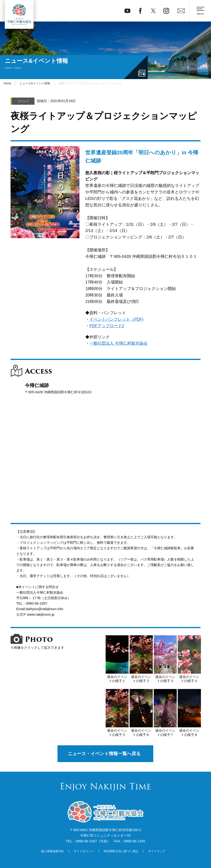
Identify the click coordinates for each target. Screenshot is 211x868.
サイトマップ (157, 851)
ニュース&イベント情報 (35, 83)
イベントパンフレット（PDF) (116, 319)
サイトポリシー (84, 851)
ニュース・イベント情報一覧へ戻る (104, 754)
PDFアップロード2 (107, 326)
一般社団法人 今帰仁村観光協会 (118, 343)
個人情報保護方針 (52, 851)
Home (7, 83)
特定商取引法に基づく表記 (121, 851)
